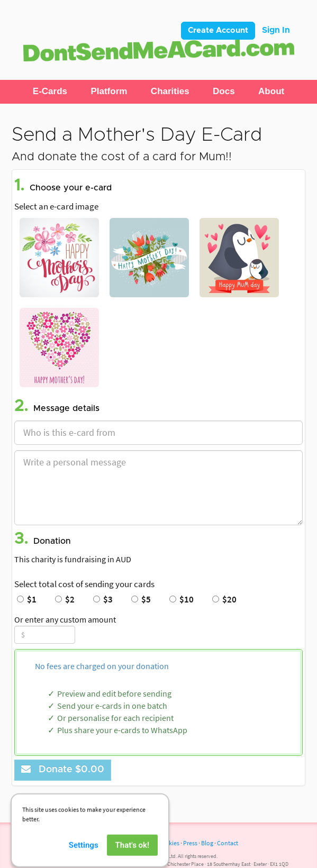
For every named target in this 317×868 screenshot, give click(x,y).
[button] (50, 92)
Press (190, 843)
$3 (103, 599)
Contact (228, 843)
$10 (182, 599)
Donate (63, 769)
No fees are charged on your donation (102, 666)
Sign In (276, 30)
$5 (141, 599)
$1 (27, 599)
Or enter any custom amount (65, 619)
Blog (207, 843)
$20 (224, 599)
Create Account (218, 30)
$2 (65, 599)
